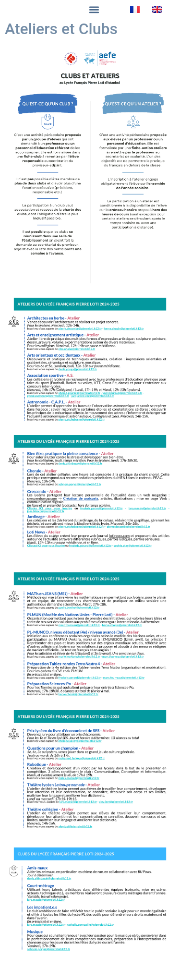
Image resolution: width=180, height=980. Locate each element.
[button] (94, 9)
